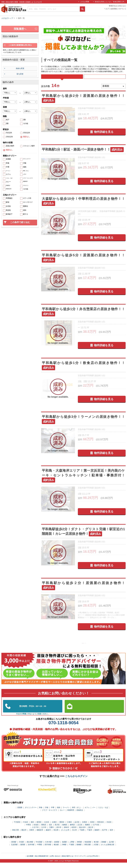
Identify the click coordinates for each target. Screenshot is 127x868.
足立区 (80, 830)
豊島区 (44, 830)
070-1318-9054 (63, 728)
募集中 (105, 78)
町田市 (74, 833)
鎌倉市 (48, 835)
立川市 (44, 833)
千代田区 (17, 827)
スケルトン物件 (29, 146)
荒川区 (57, 830)
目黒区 (85, 827)
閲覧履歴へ (20, 29)
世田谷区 (101, 827)
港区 (32, 827)
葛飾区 (88, 830)
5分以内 (9, 133)
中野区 (29, 830)
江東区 (69, 827)
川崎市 (32, 835)
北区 (50, 830)
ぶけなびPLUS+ (93, 861)
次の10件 (94, 648)
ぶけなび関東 (85, 2)
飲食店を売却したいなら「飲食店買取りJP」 (110, 2)
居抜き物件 (10, 146)
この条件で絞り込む (20, 222)
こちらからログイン (76, 782)
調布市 (66, 833)
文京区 (47, 827)
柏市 (111, 835)
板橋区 (65, 830)
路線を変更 (20, 68)
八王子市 (35, 833)
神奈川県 (16, 835)
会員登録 (114, 9)
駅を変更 (20, 74)
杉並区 (36, 830)
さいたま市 (65, 835)
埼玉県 (56, 835)
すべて (62, 78)
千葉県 (82, 835)
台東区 (54, 827)
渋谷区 (109, 827)
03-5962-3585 (33, 712)
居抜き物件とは (67, 861)
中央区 (26, 827)
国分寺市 (82, 833)
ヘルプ (107, 9)
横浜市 (24, 835)
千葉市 (90, 835)
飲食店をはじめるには (117, 6)
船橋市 (97, 835)
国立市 (91, 833)
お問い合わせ (55, 861)
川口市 (74, 835)
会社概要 (30, 861)
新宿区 (39, 827)
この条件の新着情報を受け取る (20, 45)
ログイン (122, 9)
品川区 (77, 827)
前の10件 (73, 648)
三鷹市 (51, 833)
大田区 (92, 827)
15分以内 (9, 137)
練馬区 (72, 830)
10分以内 (27, 133)
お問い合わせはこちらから (94, 712)
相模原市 (40, 835)
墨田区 (62, 827)
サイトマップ (80, 861)
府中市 (59, 833)
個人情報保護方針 (42, 861)
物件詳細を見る (104, 136)
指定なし (26, 137)
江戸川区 (96, 830)
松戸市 (105, 835)
